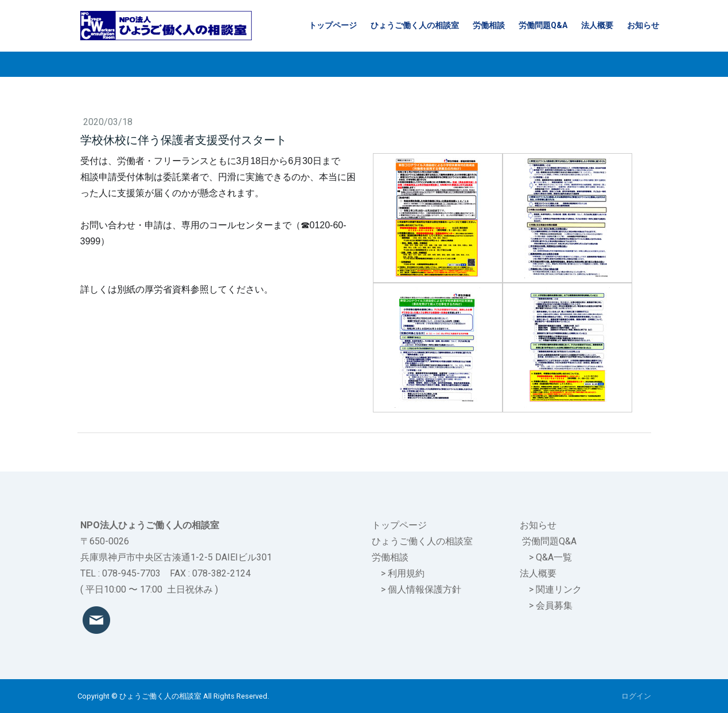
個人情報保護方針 (425, 589)
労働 (531, 541)
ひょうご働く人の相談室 (415, 25)
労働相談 (489, 25)
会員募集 (554, 605)
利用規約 (406, 573)
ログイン (636, 696)
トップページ (333, 25)
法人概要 (597, 25)
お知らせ (643, 25)
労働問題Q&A (543, 25)
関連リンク (559, 589)
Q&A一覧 (554, 557)
